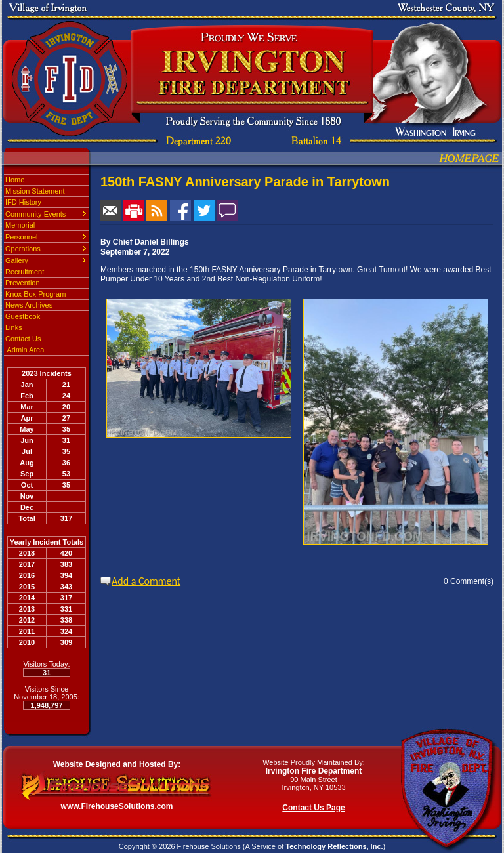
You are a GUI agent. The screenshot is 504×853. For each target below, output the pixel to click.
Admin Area (25, 350)
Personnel (22, 237)
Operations (23, 249)
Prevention (23, 283)
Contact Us (23, 339)
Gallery (17, 260)
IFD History (23, 202)
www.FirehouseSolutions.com (117, 806)
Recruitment (25, 272)
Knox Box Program (35, 294)
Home (15, 180)
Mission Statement (35, 191)
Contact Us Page (313, 808)
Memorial (20, 225)
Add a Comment (146, 581)
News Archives (29, 305)
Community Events (35, 214)
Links (14, 327)
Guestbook (23, 316)
